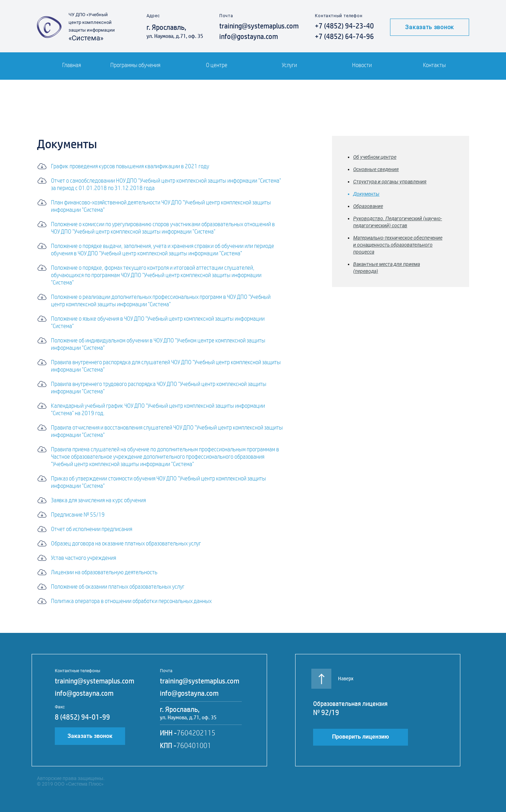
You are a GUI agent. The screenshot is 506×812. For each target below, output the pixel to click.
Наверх (333, 675)
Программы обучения (135, 65)
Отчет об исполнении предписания (92, 529)
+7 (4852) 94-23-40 (344, 26)
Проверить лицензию (361, 737)
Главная (72, 65)
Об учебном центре (375, 157)
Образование (368, 206)
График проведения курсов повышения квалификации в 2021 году (130, 166)
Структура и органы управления (390, 182)
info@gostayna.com (249, 37)
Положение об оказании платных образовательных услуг (118, 587)
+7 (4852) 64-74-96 (344, 37)
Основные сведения (376, 169)
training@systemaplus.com (259, 26)
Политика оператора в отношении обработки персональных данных (131, 601)
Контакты (434, 65)
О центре (217, 65)
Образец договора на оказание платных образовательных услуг (126, 543)
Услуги (289, 65)
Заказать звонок (430, 27)
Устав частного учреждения (83, 558)
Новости (362, 65)
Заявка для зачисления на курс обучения (98, 500)
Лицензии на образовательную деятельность (104, 572)
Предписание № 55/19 (78, 515)
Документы (366, 194)
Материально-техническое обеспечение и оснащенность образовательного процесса (398, 245)
